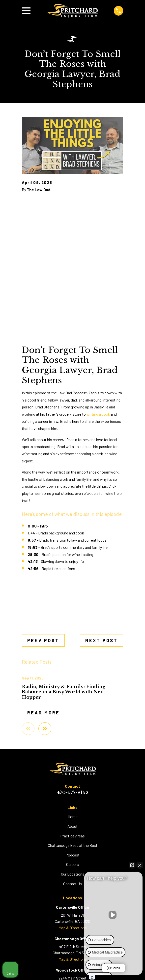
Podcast (72, 855)
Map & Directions (73, 928)
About (72, 826)
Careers (72, 864)
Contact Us (72, 884)
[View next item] (45, 729)
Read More (43, 713)
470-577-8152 (73, 793)
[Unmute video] (114, 915)
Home (73, 817)
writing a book (98, 414)
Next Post (101, 640)
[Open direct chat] (132, 865)
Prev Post (43, 640)
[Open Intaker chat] (92, 977)
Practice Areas (72, 836)
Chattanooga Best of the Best (73, 845)
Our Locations (73, 874)
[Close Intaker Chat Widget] (140, 865)
